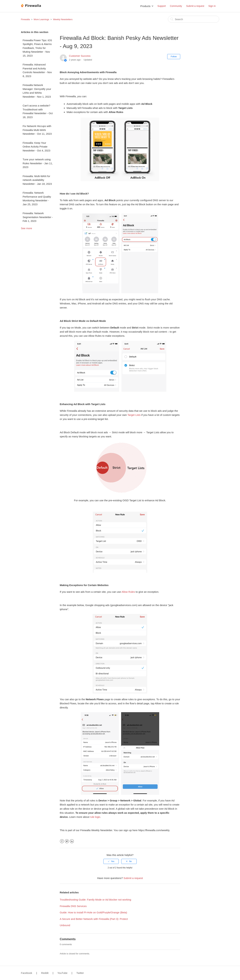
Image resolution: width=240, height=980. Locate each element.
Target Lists (134, 415)
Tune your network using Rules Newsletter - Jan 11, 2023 (38, 163)
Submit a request (195, 6)
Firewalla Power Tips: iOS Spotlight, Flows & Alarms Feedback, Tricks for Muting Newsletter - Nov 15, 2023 (37, 48)
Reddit (45, 973)
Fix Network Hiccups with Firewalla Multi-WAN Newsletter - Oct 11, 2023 (37, 130)
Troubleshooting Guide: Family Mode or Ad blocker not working (95, 900)
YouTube (62, 973)
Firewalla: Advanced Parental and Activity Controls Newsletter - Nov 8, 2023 (37, 70)
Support (162, 6)
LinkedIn (72, 841)
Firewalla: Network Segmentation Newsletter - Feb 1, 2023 (38, 217)
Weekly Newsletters (63, 19)
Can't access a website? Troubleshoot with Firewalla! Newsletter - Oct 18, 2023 (38, 111)
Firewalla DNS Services (73, 906)
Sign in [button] (212, 6)
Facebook (62, 841)
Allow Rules (128, 592)
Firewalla (25, 19)
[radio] (111, 861)
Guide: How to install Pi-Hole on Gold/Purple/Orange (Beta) (93, 912)
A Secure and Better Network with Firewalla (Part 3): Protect (94, 919)
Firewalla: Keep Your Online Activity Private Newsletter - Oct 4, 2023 (37, 147)
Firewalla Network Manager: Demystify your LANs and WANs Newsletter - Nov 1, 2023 (37, 91)
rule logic (95, 817)
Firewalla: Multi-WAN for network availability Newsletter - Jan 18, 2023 (37, 180)
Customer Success (80, 56)
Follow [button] (174, 57)
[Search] (194, 19)
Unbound (65, 925)
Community (176, 6)
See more (27, 228)
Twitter (67, 841)
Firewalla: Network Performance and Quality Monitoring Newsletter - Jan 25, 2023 (37, 199)
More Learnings (41, 19)
